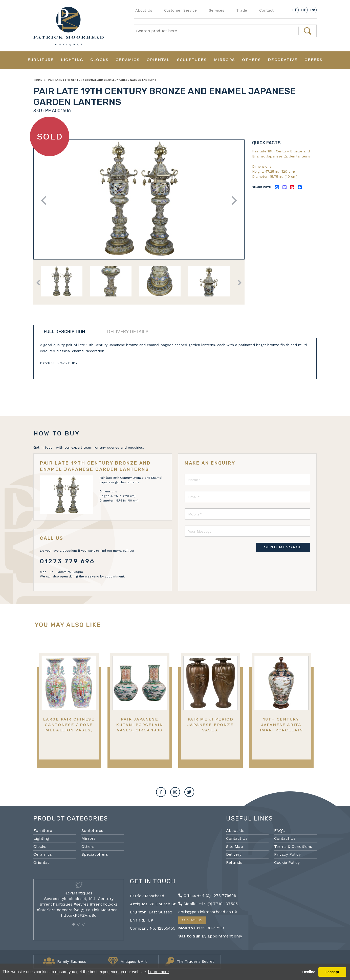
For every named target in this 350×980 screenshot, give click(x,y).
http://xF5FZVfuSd (79, 915)
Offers (313, 60)
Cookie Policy (287, 862)
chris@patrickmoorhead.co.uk (208, 912)
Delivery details (128, 332)
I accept (332, 972)
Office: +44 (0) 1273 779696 (207, 896)
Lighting (72, 60)
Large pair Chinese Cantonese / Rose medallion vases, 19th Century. (69, 727)
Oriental (158, 60)
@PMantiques (79, 893)
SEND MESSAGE (283, 547)
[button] (74, 924)
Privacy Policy (287, 854)
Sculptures (192, 60)
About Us (144, 10)
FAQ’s (279, 831)
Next (233, 200)
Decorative (283, 60)
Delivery (234, 854)
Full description (64, 332)
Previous (45, 200)
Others (251, 60)
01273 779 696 (67, 561)
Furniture (41, 60)
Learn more (158, 972)
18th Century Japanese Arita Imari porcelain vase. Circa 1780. (281, 727)
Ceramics (128, 60)
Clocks (99, 60)
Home (38, 80)
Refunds (234, 862)
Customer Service (180, 10)
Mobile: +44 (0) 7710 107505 (208, 904)
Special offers (95, 854)
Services (217, 10)
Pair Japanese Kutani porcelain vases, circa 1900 (139, 725)
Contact (266, 10)
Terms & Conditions (293, 846)
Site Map (235, 846)
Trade (242, 10)
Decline (309, 972)
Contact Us (237, 838)
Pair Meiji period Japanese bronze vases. (211, 725)
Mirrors (224, 60)
